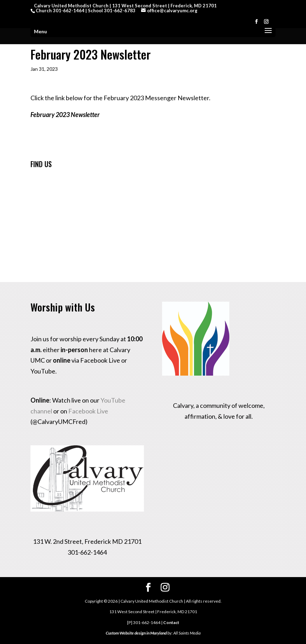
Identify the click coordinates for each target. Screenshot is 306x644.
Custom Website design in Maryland (136, 633)
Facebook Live (88, 411)
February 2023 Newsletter (65, 115)
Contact (171, 622)
